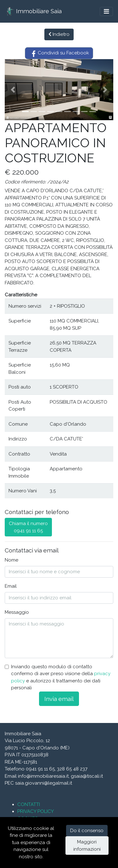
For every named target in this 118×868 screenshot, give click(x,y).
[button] (13, 90)
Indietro (59, 34)
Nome (11, 560)
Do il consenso (87, 831)
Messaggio (17, 612)
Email (11, 586)
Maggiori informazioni (87, 846)
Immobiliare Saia (33, 11)
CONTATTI (29, 804)
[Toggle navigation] (106, 11)
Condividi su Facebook (59, 53)
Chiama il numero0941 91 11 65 (28, 527)
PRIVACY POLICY (36, 811)
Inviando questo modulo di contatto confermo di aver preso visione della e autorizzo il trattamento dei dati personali (61, 677)
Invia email (59, 699)
